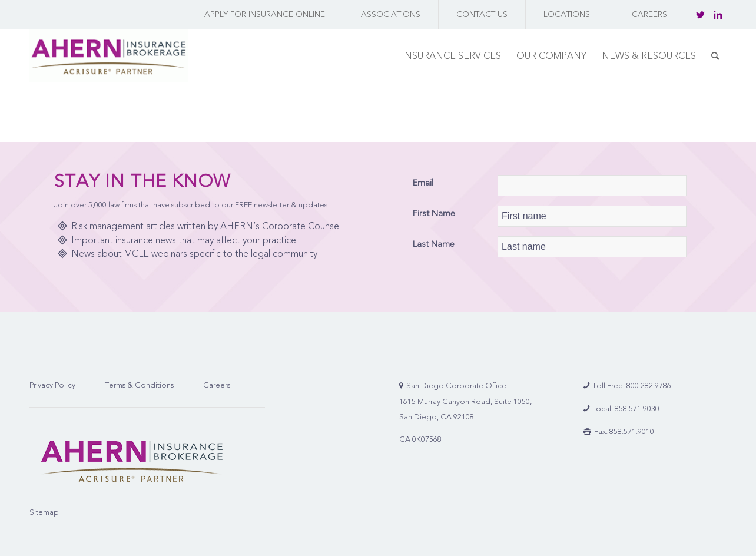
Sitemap (44, 512)
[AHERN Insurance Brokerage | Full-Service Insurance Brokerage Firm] (109, 56)
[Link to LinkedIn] (718, 15)
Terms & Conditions (139, 385)
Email (423, 183)
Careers (217, 385)
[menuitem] (262, 15)
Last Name (434, 244)
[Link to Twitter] (700, 15)
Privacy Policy (52, 385)
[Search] (715, 56)
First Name (434, 213)
